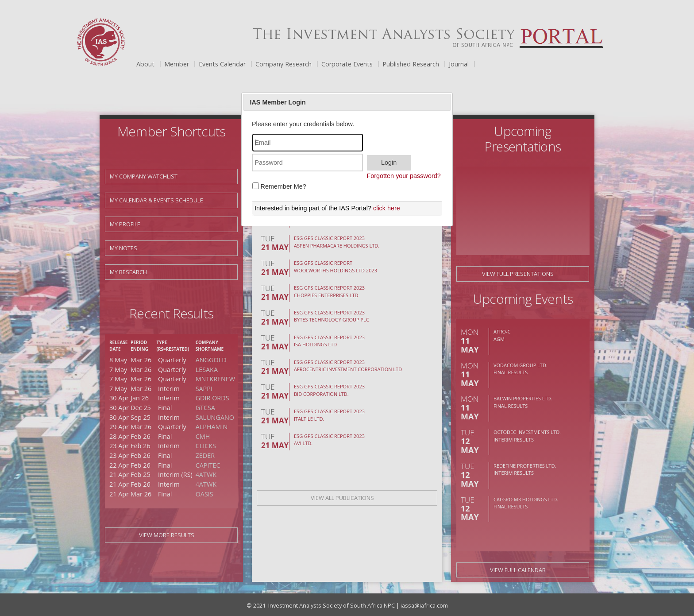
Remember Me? (283, 186)
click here (387, 208)
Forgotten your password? (404, 176)
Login (389, 163)
